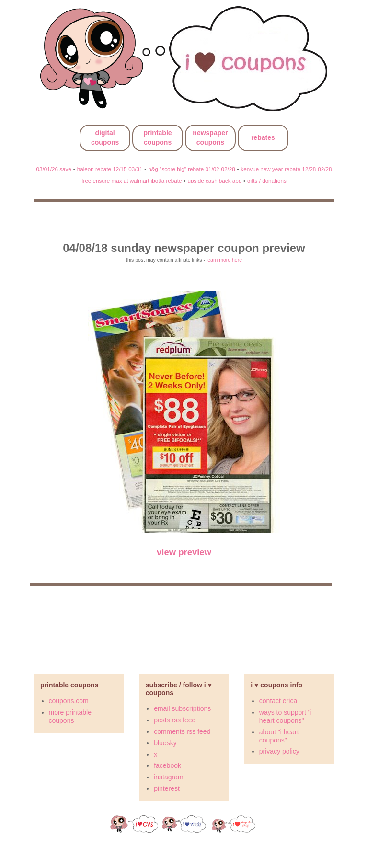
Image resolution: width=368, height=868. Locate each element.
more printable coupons (70, 716)
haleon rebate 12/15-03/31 (110, 169)
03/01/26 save (54, 169)
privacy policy (279, 751)
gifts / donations (267, 180)
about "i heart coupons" (279, 736)
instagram (168, 777)
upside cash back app (214, 180)
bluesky (165, 743)
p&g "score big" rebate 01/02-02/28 (191, 169)
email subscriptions (182, 708)
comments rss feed (182, 731)
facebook (167, 765)
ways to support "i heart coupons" (286, 716)
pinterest (167, 788)
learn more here (224, 260)
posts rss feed (175, 720)
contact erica (278, 701)
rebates (263, 137)
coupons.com (69, 701)
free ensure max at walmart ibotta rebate (132, 180)
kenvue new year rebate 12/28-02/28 (287, 169)
